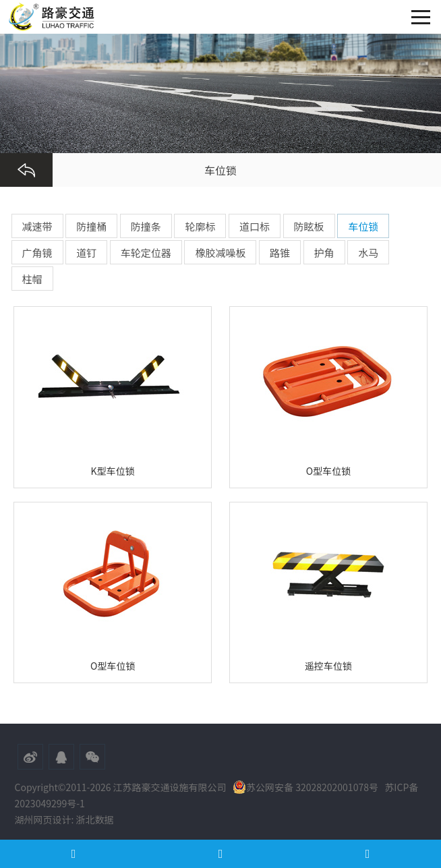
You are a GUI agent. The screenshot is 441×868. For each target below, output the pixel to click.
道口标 (255, 226)
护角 (324, 253)
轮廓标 (200, 226)
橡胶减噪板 (220, 253)
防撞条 (146, 226)
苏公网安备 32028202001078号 (305, 787)
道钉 (86, 253)
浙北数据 (95, 819)
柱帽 (32, 279)
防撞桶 (91, 226)
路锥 (280, 253)
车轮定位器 (146, 253)
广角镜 (37, 253)
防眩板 (309, 226)
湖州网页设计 (43, 819)
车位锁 (363, 226)
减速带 (37, 226)
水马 (368, 253)
